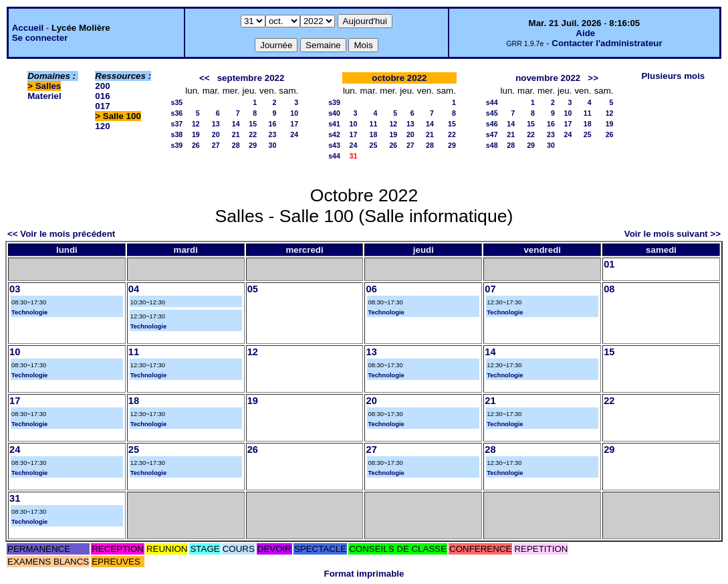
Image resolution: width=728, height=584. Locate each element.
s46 (492, 124)
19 (196, 134)
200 (102, 86)
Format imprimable (364, 574)
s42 (334, 134)
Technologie (29, 312)
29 (253, 145)
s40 (334, 113)
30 (272, 145)
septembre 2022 (251, 78)
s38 (176, 134)
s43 (334, 145)
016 (102, 96)
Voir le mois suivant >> (673, 234)
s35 (176, 102)
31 (15, 498)
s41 (334, 124)
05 (253, 289)
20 (216, 134)
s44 (334, 156)
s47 (492, 134)
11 (373, 124)
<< (205, 78)
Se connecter (40, 38)
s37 (176, 124)
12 (196, 124)
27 (216, 145)
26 (196, 145)
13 (216, 124)
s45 (492, 113)
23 (272, 134)
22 (253, 134)
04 (134, 289)
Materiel (44, 96)
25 (373, 145)
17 (294, 124)
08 (609, 289)
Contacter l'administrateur (607, 43)
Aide (585, 33)
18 (373, 134)
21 (236, 134)
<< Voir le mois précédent (61, 234)
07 (490, 289)
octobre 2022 (399, 78)
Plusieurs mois (673, 76)
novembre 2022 (548, 78)
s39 (176, 145)
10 (294, 113)
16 (272, 124)
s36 (176, 113)
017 (102, 106)
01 (609, 264)
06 (371, 289)
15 (253, 124)
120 (102, 126)
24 (294, 134)
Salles (48, 86)
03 (15, 289)
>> (593, 78)
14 (236, 124)
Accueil (28, 28)
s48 (492, 145)
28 (236, 145)
